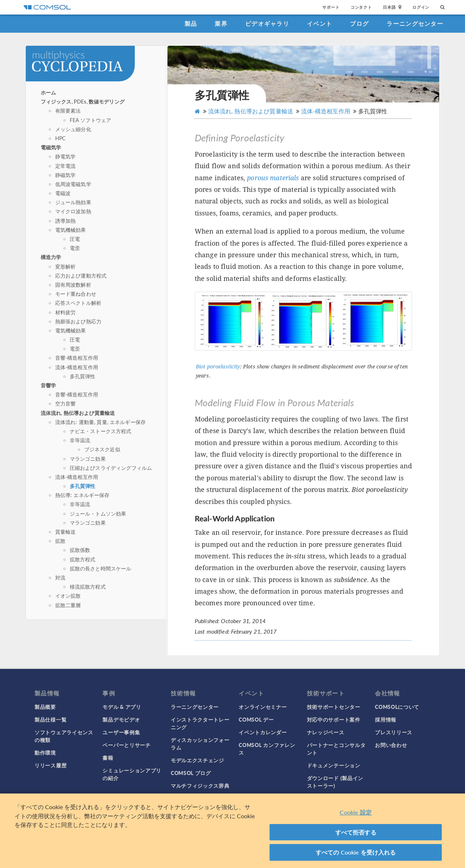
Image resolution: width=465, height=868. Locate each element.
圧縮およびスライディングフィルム (111, 468)
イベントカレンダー (263, 732)
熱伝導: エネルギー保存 (82, 495)
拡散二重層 (68, 605)
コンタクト (361, 7)
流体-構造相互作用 (77, 367)
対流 (60, 577)
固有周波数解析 (73, 284)
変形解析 (66, 266)
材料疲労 (66, 312)
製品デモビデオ (121, 719)
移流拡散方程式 (88, 586)
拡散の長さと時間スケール (101, 568)
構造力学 (51, 257)
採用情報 (386, 719)
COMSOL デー (256, 719)
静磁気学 (66, 175)
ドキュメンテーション (334, 765)
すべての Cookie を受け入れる (356, 852)
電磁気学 (51, 147)
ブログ (359, 23)
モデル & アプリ (122, 707)
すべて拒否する (356, 832)
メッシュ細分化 (73, 129)
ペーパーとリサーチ (126, 745)
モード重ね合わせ (76, 294)
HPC (60, 138)
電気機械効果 (71, 230)
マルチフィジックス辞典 (200, 786)
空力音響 (66, 403)
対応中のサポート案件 (334, 719)
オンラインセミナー (263, 707)
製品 (191, 23)
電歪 (75, 248)
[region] (232, 831)
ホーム (48, 92)
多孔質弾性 (83, 376)
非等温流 (80, 440)
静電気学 (66, 156)
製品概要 (45, 707)
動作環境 (45, 752)
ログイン (421, 7)
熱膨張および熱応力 (78, 321)
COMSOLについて (397, 707)
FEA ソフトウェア (91, 120)
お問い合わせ (391, 745)
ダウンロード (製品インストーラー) (335, 782)
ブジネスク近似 (102, 449)
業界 (221, 23)
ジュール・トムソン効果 (98, 513)
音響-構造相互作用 (77, 358)
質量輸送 (66, 532)
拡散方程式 (83, 559)
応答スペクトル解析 (78, 303)
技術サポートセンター (334, 707)
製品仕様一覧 (50, 719)
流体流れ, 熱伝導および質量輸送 (78, 413)
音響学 (48, 385)
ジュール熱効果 (73, 202)
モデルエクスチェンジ (197, 760)
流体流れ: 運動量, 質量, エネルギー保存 (100, 422)
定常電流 (66, 166)
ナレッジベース (326, 732)
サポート (331, 7)
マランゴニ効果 (88, 459)
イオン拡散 (68, 596)
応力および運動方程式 (81, 275)
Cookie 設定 (355, 812)
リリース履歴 (50, 765)
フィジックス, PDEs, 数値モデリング (83, 101)
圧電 (75, 239)
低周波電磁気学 (73, 184)
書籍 (108, 758)
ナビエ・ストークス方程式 (101, 431)
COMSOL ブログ (191, 773)
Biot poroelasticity (218, 367)
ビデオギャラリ (267, 23)
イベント (320, 23)
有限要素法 (68, 110)
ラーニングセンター (415, 23)
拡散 (60, 541)
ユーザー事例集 (121, 732)
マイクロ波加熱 (73, 211)
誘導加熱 (66, 221)
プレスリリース (394, 732)
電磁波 (63, 193)
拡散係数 (80, 550)
